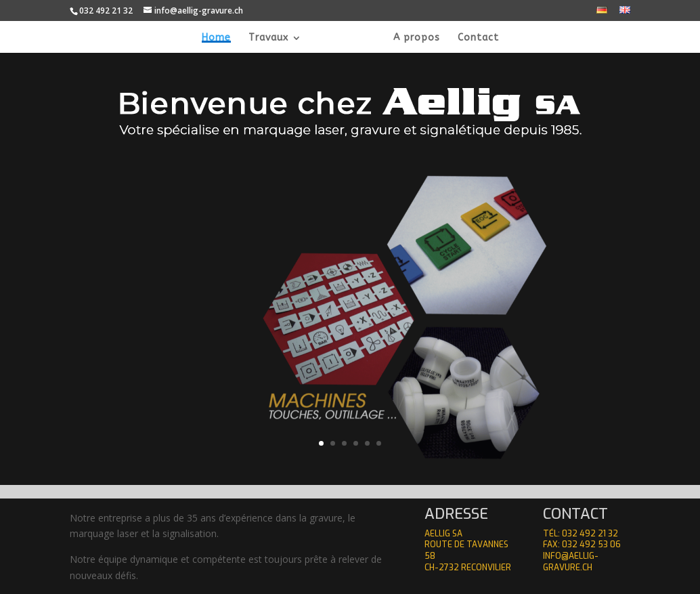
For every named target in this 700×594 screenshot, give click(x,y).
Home (231, 38)
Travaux (283, 38)
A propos (402, 38)
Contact (463, 38)
